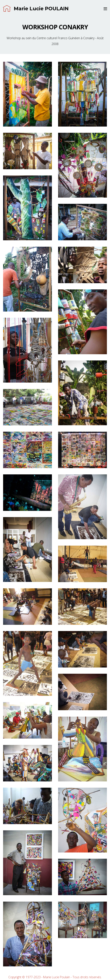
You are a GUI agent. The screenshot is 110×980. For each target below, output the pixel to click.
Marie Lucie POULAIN (36, 9)
